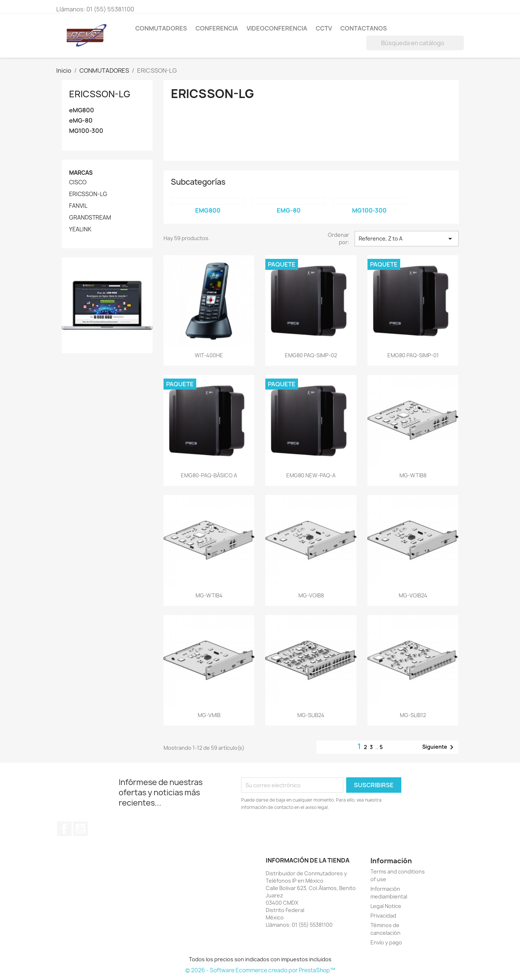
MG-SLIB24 (311, 715)
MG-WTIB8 (413, 475)
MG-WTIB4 (209, 595)
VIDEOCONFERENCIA (277, 28)
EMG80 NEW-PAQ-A (311, 475)
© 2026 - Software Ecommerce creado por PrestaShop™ (260, 970)
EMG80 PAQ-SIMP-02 (311, 355)
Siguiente (439, 747)
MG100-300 (86, 131)
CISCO (78, 182)
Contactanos (364, 28)
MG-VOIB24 (413, 595)
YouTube (80, 829)
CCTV (324, 28)
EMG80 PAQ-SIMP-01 (413, 355)
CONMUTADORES (161, 28)
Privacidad (383, 916)
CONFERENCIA (217, 28)
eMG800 (82, 110)
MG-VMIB (209, 715)
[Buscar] (415, 43)
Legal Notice (386, 906)
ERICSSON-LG (100, 94)
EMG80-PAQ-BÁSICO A (209, 475)
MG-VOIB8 (311, 595)
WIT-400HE (209, 355)
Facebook (64, 829)
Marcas (81, 173)
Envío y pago (386, 942)
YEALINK (80, 229)
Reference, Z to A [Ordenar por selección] (406, 239)
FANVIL (78, 206)
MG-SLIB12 (413, 715)
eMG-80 (81, 121)
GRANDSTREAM (90, 218)
